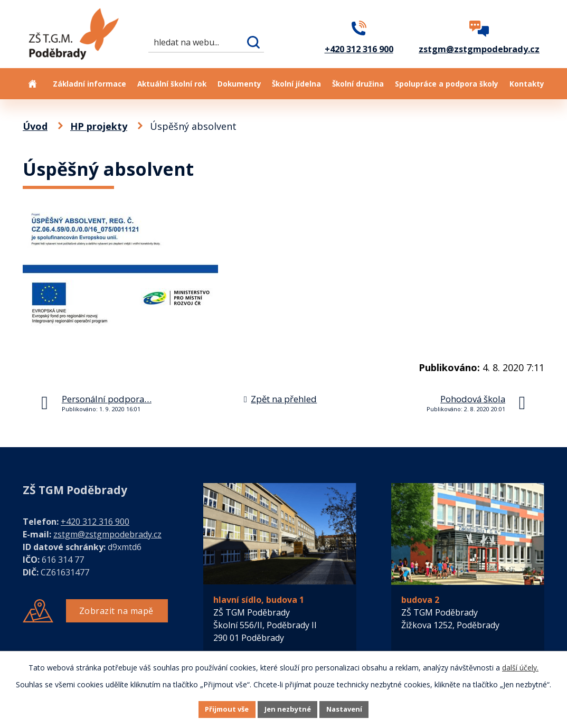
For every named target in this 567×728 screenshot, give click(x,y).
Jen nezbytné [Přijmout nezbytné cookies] (288, 709)
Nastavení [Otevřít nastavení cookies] (357, 709)
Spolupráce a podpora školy (447, 84)
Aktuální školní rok (172, 84)
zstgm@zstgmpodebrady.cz (107, 534)
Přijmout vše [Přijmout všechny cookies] (215, 709)
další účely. (520, 666)
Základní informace (89, 84)
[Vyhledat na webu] (206, 42)
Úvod (32, 84)
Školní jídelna (296, 84)
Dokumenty (239, 84)
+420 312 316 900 (95, 522)
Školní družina (358, 84)
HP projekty (99, 126)
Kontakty (527, 84)
